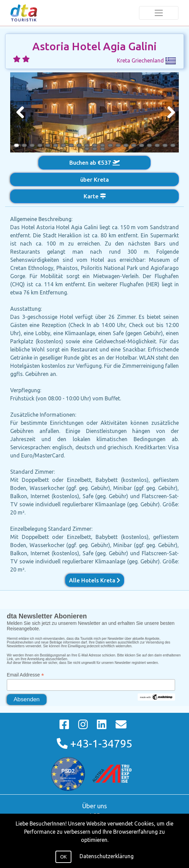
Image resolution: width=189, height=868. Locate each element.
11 (95, 145)
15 (126, 145)
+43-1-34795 (94, 743)
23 (95, 149)
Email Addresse (25, 675)
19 (157, 145)
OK (63, 857)
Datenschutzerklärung (107, 856)
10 (87, 145)
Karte (95, 196)
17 (142, 145)
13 (110, 145)
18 (149, 145)
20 (165, 145)
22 (87, 149)
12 (102, 145)
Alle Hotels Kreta (95, 580)
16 (134, 145)
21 (173, 145)
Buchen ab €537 (94, 162)
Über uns (95, 806)
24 (102, 149)
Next (169, 112)
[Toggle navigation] (159, 13)
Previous (20, 112)
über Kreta (94, 179)
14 (118, 145)
